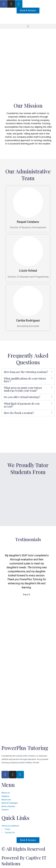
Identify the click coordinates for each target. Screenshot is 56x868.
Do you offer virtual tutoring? (22, 397)
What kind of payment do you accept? (22, 405)
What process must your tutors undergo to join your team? (23, 389)
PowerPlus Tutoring (25, 748)
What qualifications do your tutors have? (25, 380)
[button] (28, 26)
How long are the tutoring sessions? (26, 372)
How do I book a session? (19, 413)
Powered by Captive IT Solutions (24, 861)
